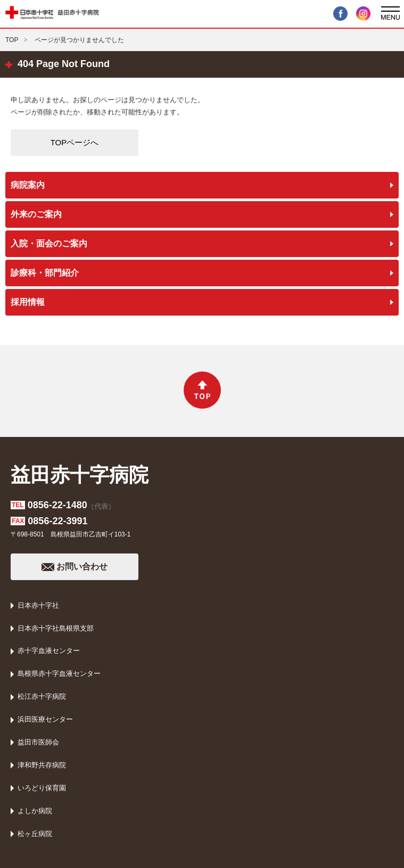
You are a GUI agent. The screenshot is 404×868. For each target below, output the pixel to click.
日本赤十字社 (38, 605)
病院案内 (28, 185)
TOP (12, 40)
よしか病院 (35, 811)
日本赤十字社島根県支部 (56, 628)
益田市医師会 (38, 742)
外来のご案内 (36, 214)
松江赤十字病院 (42, 696)
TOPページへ (75, 142)
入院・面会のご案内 (49, 243)
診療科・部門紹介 (45, 273)
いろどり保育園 (42, 788)
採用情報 (28, 302)
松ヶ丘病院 (35, 834)
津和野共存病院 (42, 765)
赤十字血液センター (49, 651)
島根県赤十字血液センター (59, 673)
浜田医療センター (45, 719)
